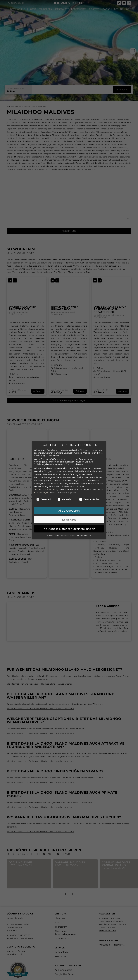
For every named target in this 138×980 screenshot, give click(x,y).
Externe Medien (89, 491)
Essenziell (43, 491)
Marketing (65, 491)
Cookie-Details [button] (54, 527)
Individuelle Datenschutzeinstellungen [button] (69, 521)
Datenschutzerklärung (46, 481)
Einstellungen (42, 484)
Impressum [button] (86, 527)
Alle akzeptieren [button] (69, 502)
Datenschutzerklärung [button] (70, 527)
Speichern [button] (69, 512)
